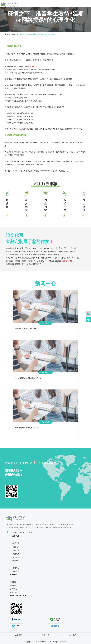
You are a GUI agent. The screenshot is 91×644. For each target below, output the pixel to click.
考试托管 (65, 205)
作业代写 (45, 205)
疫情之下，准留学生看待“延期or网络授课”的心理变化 (38, 34)
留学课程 (31, 66)
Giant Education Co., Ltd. (43, 642)
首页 (6, 9)
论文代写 (26, 205)
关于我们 (77, 9)
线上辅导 (84, 205)
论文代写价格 (67, 261)
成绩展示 (47, 9)
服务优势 (33, 9)
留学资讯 (62, 9)
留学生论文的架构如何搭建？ (26, 329)
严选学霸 (16, 572)
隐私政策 (46, 635)
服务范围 (18, 9)
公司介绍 (16, 568)
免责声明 (73, 635)
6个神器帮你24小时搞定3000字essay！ (30, 378)
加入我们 (7, 16)
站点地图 (18, 635)
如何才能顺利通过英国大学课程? (28, 428)
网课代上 (7, 205)
